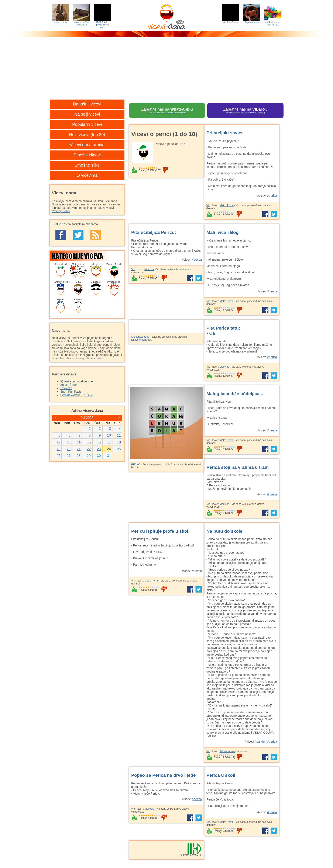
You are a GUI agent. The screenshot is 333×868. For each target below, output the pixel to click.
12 (59, 442)
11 (119, 435)
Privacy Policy (61, 211)
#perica (272, 196)
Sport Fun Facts (71, 392)
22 (89, 449)
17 (109, 442)
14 (79, 442)
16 (99, 442)
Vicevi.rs (149, 269)
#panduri (261, 742)
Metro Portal (226, 205)
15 (89, 442)
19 (59, 449)
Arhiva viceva (227, 751)
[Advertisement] (166, 71)
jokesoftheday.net (141, 340)
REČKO (136, 465)
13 (69, 442)
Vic (208, 205)
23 (99, 449)
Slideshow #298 (140, 337)
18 (119, 442)
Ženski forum (69, 385)
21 (79, 449)
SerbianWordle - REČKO (77, 395)
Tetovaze (66, 388)
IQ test (65, 381)
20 (69, 449)
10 (109, 435)
